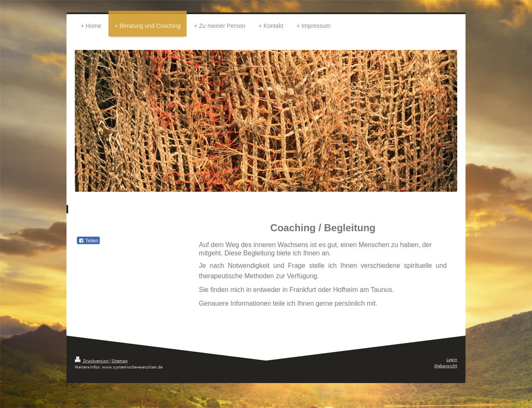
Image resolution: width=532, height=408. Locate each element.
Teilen (88, 241)
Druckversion (92, 361)
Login (452, 359)
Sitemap (119, 361)
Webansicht (446, 366)
